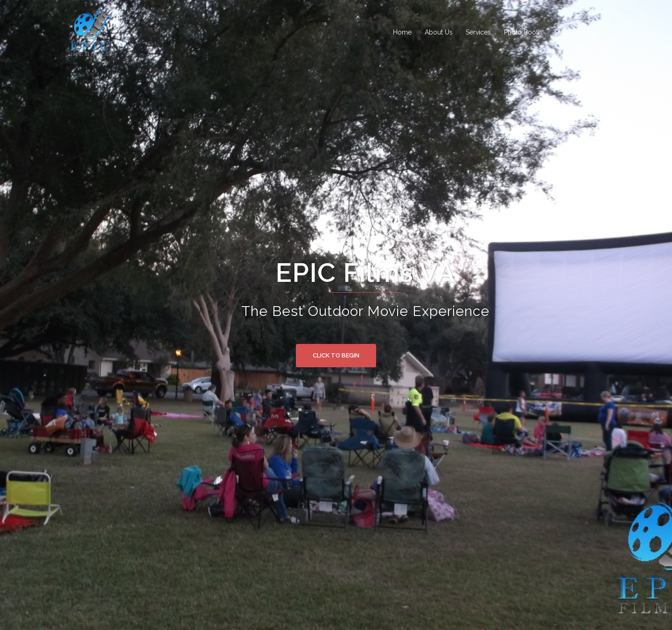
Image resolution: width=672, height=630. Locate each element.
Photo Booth (523, 32)
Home (402, 32)
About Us (439, 32)
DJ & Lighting (575, 32)
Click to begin (336, 355)
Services (478, 32)
